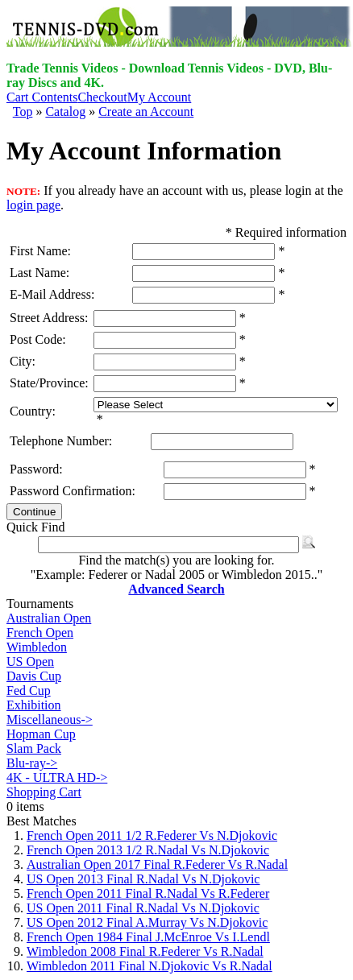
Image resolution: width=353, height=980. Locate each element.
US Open (30, 662)
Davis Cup (34, 676)
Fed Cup (29, 691)
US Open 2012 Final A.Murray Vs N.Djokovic (147, 922)
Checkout (102, 97)
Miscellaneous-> (50, 719)
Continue (34, 512)
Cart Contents (42, 97)
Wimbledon (37, 647)
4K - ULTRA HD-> (57, 777)
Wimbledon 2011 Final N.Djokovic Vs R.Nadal (150, 966)
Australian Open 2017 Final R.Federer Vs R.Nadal (157, 864)
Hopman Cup (41, 734)
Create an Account (146, 112)
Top (23, 112)
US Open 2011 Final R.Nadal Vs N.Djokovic (143, 908)
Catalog (65, 112)
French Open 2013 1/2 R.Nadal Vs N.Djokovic (148, 850)
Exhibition (34, 705)
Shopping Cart (44, 792)
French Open (40, 633)
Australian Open (49, 618)
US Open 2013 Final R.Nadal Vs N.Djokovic (143, 879)
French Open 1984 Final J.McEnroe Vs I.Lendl (148, 937)
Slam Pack (34, 748)
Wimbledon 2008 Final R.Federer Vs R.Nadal (145, 951)
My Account (160, 97)
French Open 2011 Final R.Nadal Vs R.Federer (148, 893)
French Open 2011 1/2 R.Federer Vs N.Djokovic (152, 835)
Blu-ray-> (32, 763)
